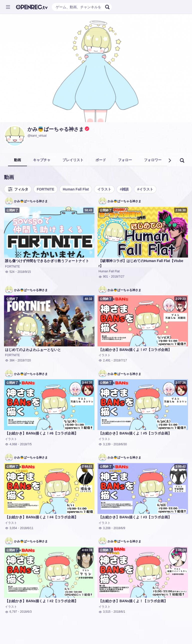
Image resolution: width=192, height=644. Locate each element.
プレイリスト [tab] (73, 160)
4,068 (11, 444)
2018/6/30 (120, 444)
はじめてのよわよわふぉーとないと (33, 350)
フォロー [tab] (125, 160)
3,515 (104, 612)
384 (10, 360)
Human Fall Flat (76, 189)
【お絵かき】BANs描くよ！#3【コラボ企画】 (135, 517)
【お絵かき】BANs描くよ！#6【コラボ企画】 (41, 433)
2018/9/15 (24, 272)
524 (10, 272)
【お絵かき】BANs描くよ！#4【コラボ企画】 (41, 517)
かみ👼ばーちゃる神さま (56, 129)
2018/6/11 (27, 528)
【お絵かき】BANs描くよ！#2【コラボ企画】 (41, 601)
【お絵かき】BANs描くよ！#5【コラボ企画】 (135, 433)
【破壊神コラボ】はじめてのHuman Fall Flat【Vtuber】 (141, 263)
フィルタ (18, 189)
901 (103, 277)
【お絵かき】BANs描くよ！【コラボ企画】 (133, 601)
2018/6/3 (26, 612)
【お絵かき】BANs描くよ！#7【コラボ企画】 (135, 350)
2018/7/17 (120, 360)
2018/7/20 (24, 360)
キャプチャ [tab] (42, 160)
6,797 (11, 612)
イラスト (104, 189)
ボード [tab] (101, 160)
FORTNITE (45, 189)
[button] (169, 160)
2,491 (104, 360)
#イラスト (145, 189)
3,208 (104, 528)
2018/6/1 (119, 612)
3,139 (104, 444)
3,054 (11, 528)
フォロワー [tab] (153, 160)
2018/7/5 (26, 444)
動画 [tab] (17, 160)
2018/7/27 (118, 277)
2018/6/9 (119, 528)
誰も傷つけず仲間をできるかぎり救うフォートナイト (47, 261)
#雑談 (124, 189)
